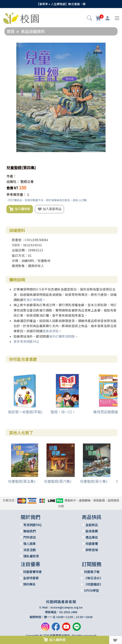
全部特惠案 (31, 578)
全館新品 (92, 525)
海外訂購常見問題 (62, 336)
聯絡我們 (30, 531)
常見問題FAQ (32, 525)
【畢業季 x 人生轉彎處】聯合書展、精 (61, 4)
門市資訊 (30, 537)
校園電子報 (92, 572)
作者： (11, 176)
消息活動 (30, 550)
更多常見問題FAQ (26, 341)
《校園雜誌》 (93, 584)
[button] (89, 19)
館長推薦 (92, 531)
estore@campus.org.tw (67, 607)
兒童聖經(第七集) (94, 481)
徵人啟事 (30, 544)
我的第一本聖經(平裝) (25, 412)
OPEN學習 (91, 590)
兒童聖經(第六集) (58, 481)
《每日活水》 (93, 578)
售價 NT (12, 188)
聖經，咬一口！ (63, 412)
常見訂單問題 (33, 300)
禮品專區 (92, 537)
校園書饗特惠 (32, 572)
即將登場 (92, 550)
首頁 (11, 31)
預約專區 (29, 584)
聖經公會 (27, 181)
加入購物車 (20, 209)
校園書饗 (92, 544)
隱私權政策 (31, 556)
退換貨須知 (51, 331)
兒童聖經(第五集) (22, 481)
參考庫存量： (16, 194)
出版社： (13, 181)
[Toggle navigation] (117, 18)
